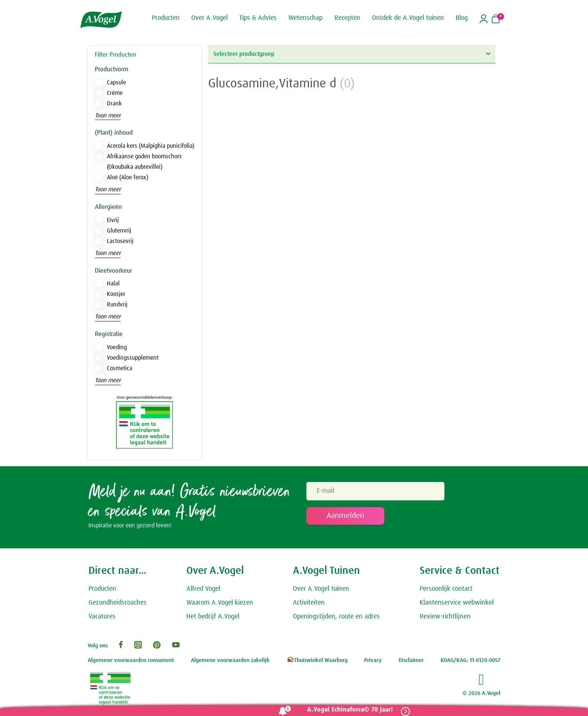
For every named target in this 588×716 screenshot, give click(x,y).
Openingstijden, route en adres (336, 617)
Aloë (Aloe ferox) (127, 177)
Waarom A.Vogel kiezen (220, 603)
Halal (113, 284)
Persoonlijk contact (446, 590)
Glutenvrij (119, 231)
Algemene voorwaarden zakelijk (230, 661)
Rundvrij (117, 305)
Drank (114, 104)
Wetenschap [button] (305, 18)
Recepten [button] (347, 18)
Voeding (117, 347)
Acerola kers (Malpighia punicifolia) (151, 146)
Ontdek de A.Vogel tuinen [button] (408, 18)
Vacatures (102, 617)
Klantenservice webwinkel (457, 603)
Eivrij (113, 220)
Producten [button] (166, 18)
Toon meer (108, 116)
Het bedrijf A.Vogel (213, 617)
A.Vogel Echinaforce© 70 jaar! (349, 710)
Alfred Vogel (203, 590)
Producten (102, 590)
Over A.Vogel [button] (209, 18)
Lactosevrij (120, 241)
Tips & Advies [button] (258, 18)
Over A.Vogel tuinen (321, 590)
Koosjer (116, 294)
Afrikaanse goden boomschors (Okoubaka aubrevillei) (144, 162)
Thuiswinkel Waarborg (317, 661)
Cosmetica (120, 368)
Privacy (373, 661)
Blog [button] (462, 18)
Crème (115, 93)
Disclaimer (411, 661)
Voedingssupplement (133, 358)
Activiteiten (309, 603)
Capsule (116, 83)
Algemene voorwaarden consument (131, 661)
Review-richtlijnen (445, 617)
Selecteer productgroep (352, 54)
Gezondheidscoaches (118, 603)
